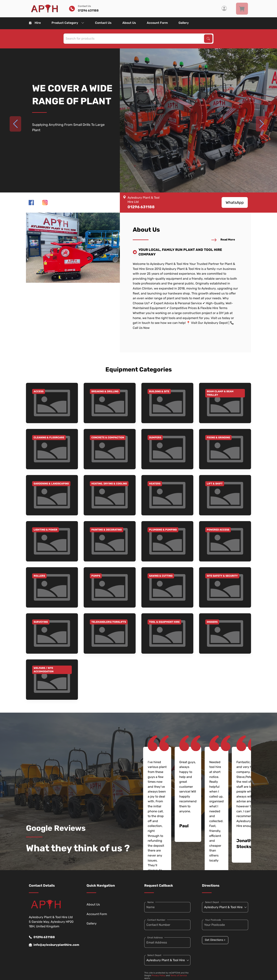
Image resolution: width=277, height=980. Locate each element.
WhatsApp (235, 202)
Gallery (184, 23)
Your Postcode (213, 920)
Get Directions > (215, 940)
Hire (35, 23)
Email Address (155, 938)
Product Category (68, 23)
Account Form (157, 23)
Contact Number (156, 920)
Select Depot (154, 955)
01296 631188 (42, 937)
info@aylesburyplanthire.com (52, 945)
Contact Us (103, 23)
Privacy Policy (159, 975)
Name (151, 902)
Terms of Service (179, 975)
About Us (129, 23)
